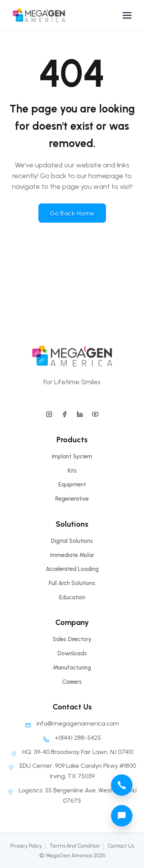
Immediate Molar (72, 555)
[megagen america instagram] (49, 413)
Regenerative (72, 499)
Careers (72, 682)
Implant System (72, 456)
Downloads (72, 653)
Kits (72, 471)
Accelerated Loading (72, 569)
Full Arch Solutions (72, 583)
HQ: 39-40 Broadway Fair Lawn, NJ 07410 (72, 752)
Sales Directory (72, 639)
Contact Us (121, 846)
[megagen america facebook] (65, 413)
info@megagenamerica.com (72, 723)
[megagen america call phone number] (122, 785)
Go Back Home (72, 213)
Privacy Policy (26, 846)
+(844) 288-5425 (72, 738)
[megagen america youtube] (95, 413)
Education (72, 597)
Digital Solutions (72, 541)
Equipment (72, 484)
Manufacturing (72, 668)
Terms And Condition (75, 846)
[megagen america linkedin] (80, 413)
